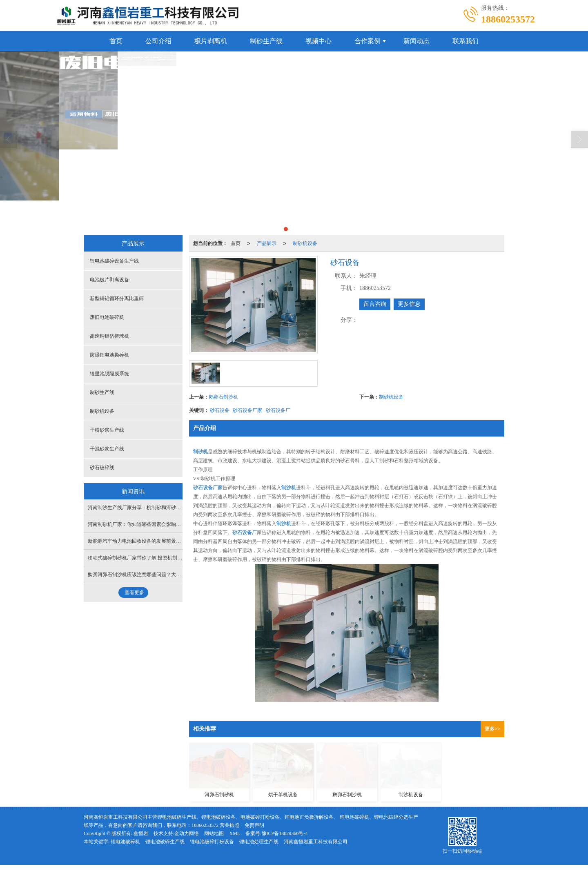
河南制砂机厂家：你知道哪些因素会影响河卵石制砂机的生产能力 (159, 524)
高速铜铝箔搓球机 (109, 336)
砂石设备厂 (278, 410)
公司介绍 (158, 41)
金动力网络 (187, 833)
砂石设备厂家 (247, 410)
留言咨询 (375, 304)
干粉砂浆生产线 (107, 430)
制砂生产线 (266, 41)
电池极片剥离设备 (109, 280)
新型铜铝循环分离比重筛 (117, 299)
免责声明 (254, 825)
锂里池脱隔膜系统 (109, 374)
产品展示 (267, 243)
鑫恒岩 (141, 833)
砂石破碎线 (102, 468)
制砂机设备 (305, 243)
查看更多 (134, 593)
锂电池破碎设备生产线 (114, 261)
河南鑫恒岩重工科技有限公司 (316, 842)
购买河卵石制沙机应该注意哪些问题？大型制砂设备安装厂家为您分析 (164, 575)
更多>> (492, 729)
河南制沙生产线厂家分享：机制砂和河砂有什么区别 (144, 508)
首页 (116, 41)
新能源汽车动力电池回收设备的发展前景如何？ (139, 541)
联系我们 (465, 41)
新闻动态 (416, 41)
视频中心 (318, 41)
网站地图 (214, 833)
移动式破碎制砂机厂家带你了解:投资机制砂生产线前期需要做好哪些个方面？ (172, 558)
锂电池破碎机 (125, 842)
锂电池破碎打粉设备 (212, 842)
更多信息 (409, 304)
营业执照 (229, 825)
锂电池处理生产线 (259, 842)
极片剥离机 (211, 41)
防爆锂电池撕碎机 (109, 355)
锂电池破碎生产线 (165, 842)
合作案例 (367, 41)
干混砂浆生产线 (107, 449)
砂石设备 (220, 410)
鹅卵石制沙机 (223, 397)
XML (235, 833)
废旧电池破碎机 (107, 317)
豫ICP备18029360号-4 (285, 833)
